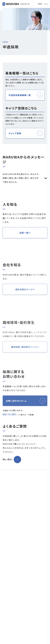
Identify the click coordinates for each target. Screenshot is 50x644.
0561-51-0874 (10, 423)
